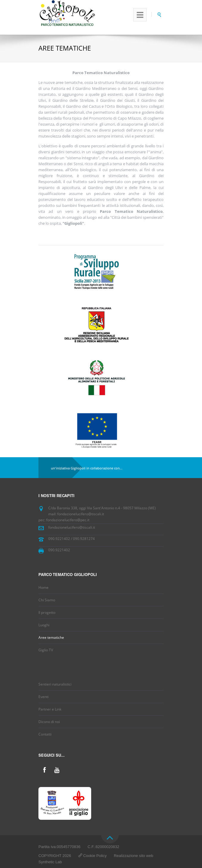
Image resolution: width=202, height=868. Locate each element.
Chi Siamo (47, 600)
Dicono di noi (49, 722)
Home (43, 587)
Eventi (43, 697)
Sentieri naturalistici (55, 684)
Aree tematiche (51, 637)
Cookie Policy (95, 856)
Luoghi (44, 625)
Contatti (45, 734)
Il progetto (47, 612)
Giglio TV (46, 650)
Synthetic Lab (50, 862)
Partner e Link (50, 709)
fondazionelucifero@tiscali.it (72, 527)
